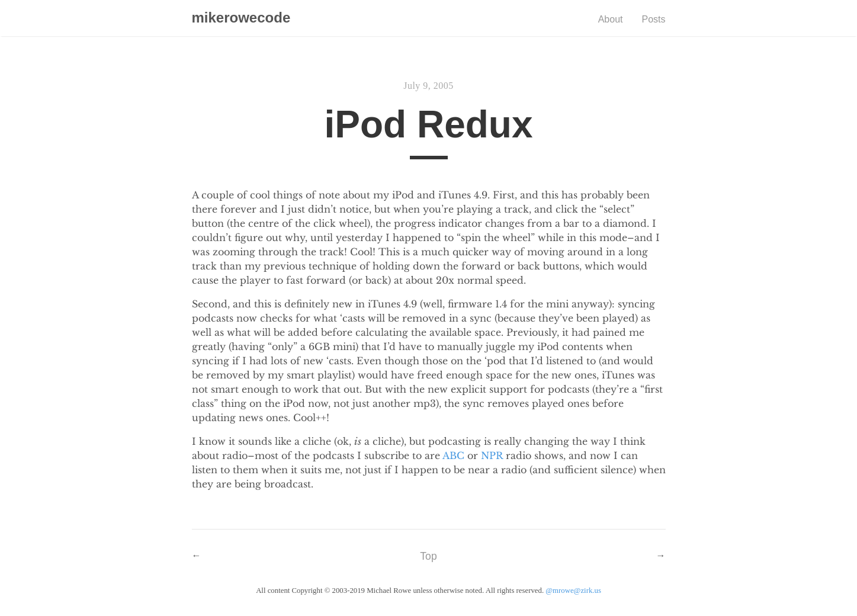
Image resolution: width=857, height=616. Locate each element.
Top (428, 556)
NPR (492, 455)
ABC (453, 455)
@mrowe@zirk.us (573, 591)
